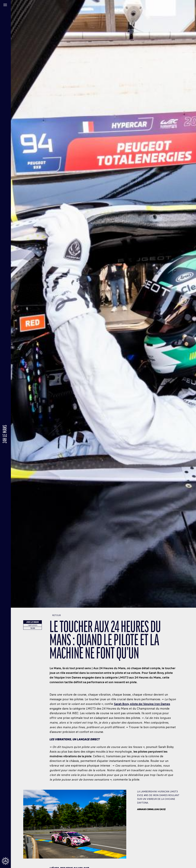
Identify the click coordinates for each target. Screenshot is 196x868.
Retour (55, 615)
